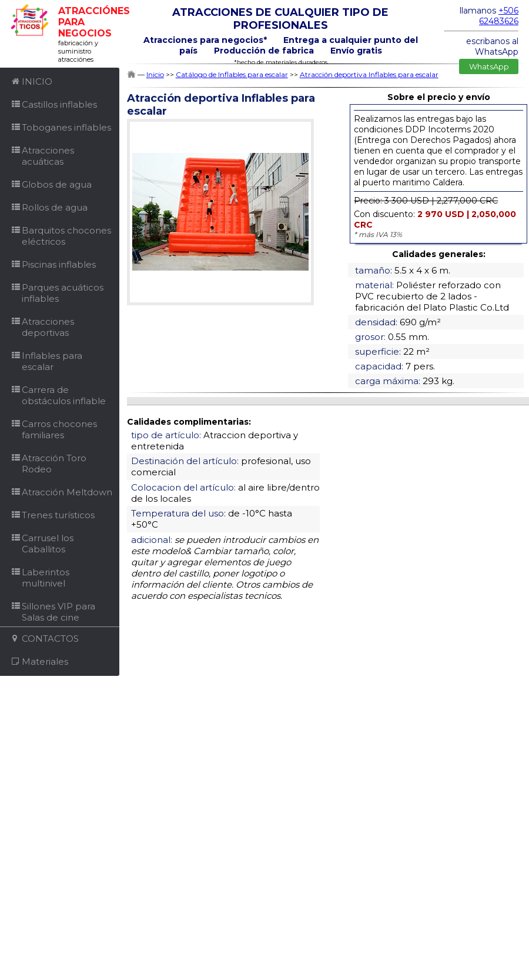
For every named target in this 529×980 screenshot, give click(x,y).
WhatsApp (489, 66)
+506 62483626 (499, 16)
